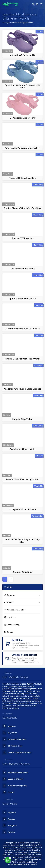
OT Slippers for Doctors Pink (22, 509)
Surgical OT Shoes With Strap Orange (22, 359)
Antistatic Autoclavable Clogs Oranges (22, 389)
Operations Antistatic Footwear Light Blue (22, 86)
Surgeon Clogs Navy (22, 572)
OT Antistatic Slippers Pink (22, 118)
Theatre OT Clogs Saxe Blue (22, 178)
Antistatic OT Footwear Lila (22, 55)
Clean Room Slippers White (22, 449)
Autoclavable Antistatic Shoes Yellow (22, 148)
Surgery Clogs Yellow (22, 419)
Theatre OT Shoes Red (23, 238)
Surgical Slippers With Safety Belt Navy (22, 208)
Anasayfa (6, 23)
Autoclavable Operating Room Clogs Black (22, 541)
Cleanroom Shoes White (22, 268)
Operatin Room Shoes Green (22, 298)
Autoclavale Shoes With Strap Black (22, 329)
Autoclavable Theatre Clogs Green (22, 479)
